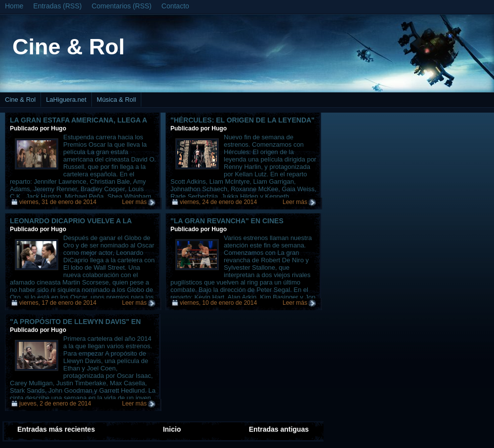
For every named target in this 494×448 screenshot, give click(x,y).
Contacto (175, 6)
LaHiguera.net (66, 100)
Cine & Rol (69, 47)
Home (14, 6)
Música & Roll (116, 100)
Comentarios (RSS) (121, 6)
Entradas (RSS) (57, 6)
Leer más (134, 202)
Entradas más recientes (56, 429)
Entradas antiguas (279, 429)
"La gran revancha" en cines (227, 221)
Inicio (172, 429)
